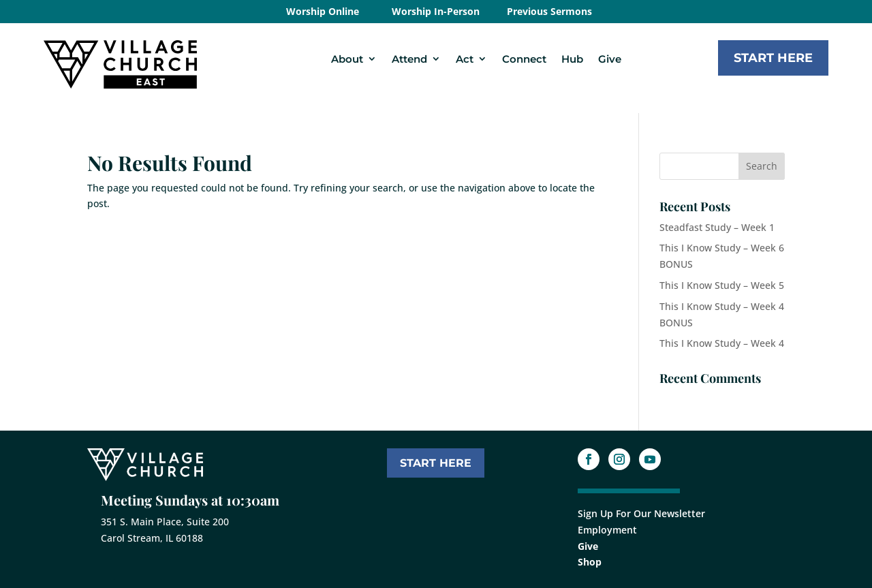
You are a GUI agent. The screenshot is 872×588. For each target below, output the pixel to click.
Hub (572, 59)
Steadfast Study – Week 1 (717, 227)
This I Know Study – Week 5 (722, 285)
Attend (409, 59)
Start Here (773, 58)
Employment (607, 530)
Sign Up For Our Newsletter (641, 513)
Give (610, 59)
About (347, 59)
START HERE (436, 463)
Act (465, 59)
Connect (524, 59)
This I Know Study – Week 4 (722, 343)
